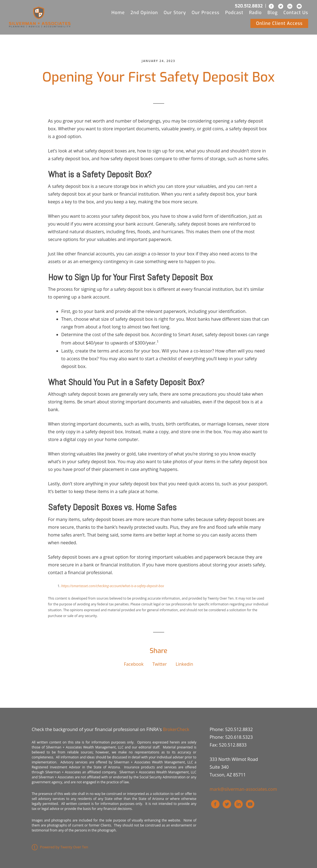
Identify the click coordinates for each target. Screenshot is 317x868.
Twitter (159, 664)
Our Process (205, 13)
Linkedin (184, 664)
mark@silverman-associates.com (243, 789)
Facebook (134, 664)
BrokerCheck (176, 729)
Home (118, 13)
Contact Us (296, 13)
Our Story (175, 13)
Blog (273, 13)
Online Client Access (279, 23)
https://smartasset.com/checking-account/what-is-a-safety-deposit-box (113, 586)
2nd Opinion (144, 13)
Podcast (234, 13)
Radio (255, 13)
